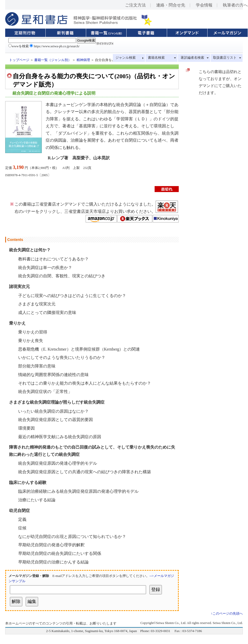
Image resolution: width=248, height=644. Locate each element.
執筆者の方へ (235, 5)
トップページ (19, 60)
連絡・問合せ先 (171, 5)
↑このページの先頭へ (227, 614)
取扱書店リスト (225, 58)
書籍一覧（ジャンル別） (53, 60)
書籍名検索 (156, 58)
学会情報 (204, 5)
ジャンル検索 (126, 58)
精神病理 (83, 60)
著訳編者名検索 (192, 58)
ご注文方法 (135, 5)
